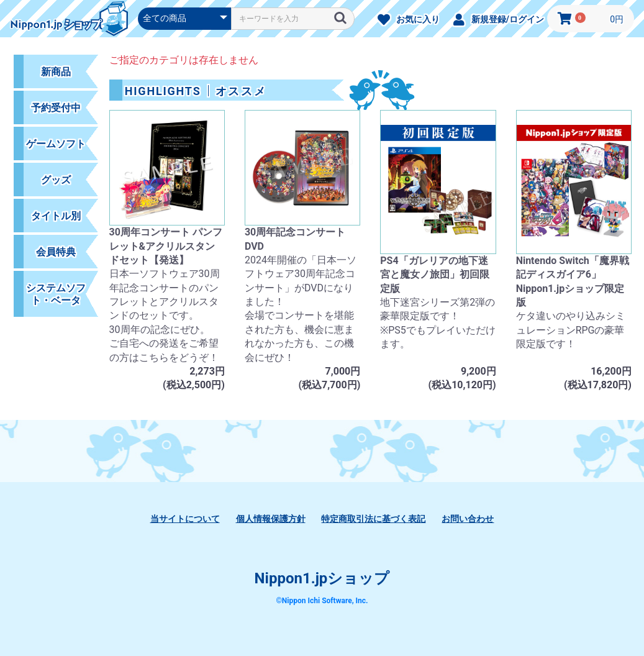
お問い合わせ (468, 519)
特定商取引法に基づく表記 (373, 519)
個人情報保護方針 (271, 519)
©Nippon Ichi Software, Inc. (322, 601)
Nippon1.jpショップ (322, 578)
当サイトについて (185, 519)
